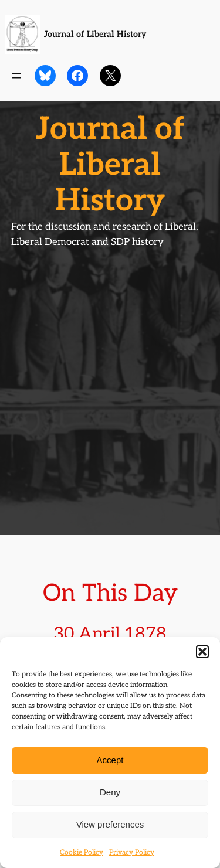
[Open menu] (16, 76)
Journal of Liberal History (95, 34)
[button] (202, 652)
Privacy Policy (132, 852)
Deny (110, 792)
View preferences (110, 824)
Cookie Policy (82, 852)
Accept (110, 760)
